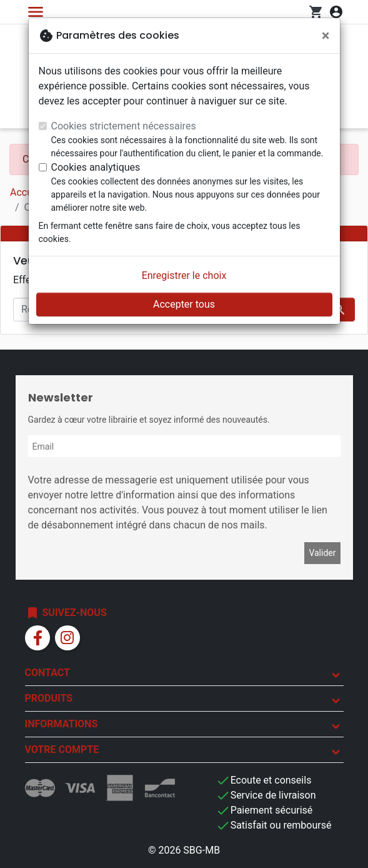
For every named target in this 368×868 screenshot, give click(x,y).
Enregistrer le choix (184, 275)
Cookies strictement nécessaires (124, 126)
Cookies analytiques (96, 167)
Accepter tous (184, 304)
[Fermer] (326, 36)
